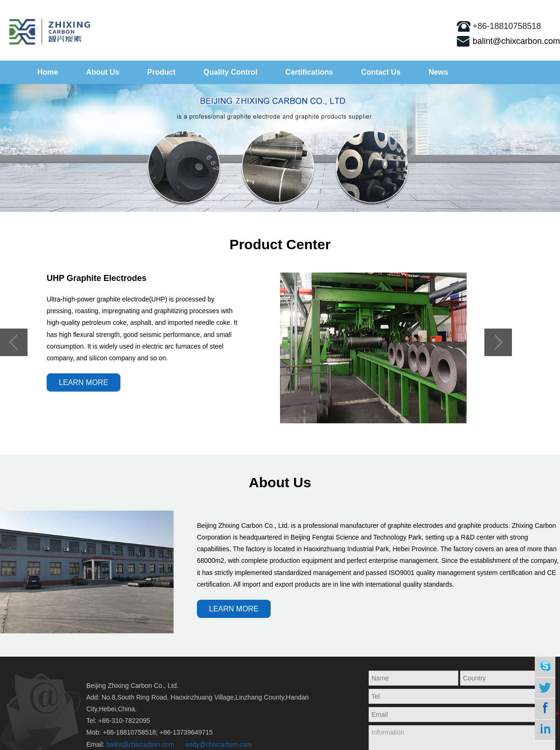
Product (161, 72)
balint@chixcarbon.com (516, 41)
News (438, 72)
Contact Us (381, 72)
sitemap (537, 7)
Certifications (309, 72)
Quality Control (231, 72)
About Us (102, 72)
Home (48, 72)
